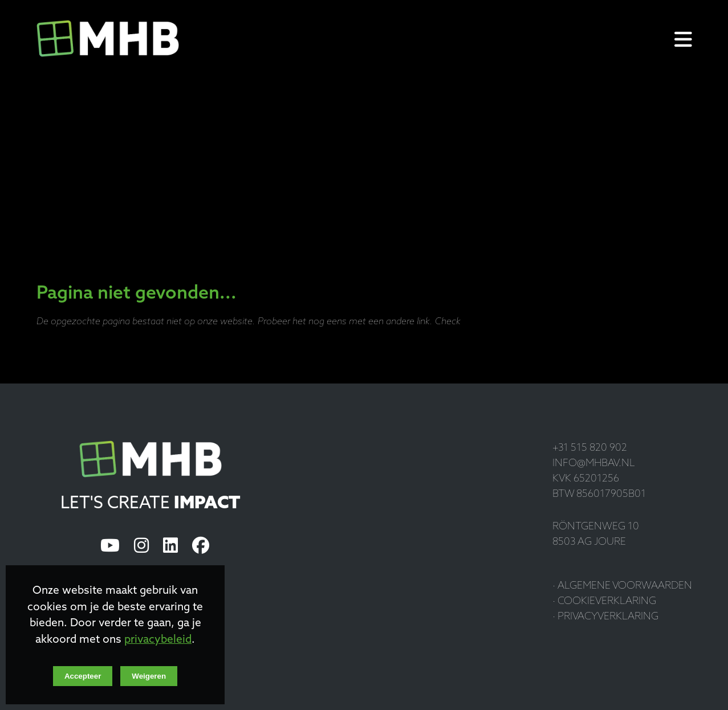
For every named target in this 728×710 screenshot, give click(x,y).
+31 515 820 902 (590, 448)
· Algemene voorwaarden (622, 586)
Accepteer (83, 676)
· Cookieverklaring (604, 601)
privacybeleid (158, 640)
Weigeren (149, 676)
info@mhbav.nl (594, 464)
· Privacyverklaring (605, 617)
